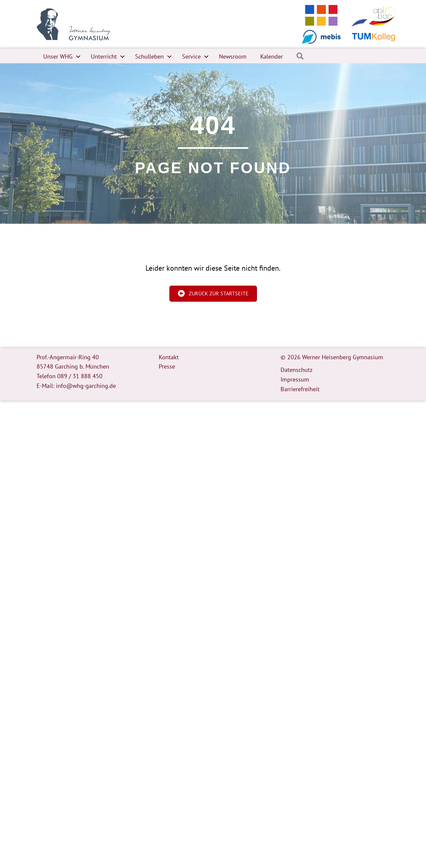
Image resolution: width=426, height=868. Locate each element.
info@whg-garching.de (86, 386)
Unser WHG (58, 56)
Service (191, 56)
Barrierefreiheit (300, 389)
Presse (167, 366)
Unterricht (104, 56)
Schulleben (149, 56)
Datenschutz (297, 370)
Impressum (295, 379)
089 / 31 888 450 (80, 376)
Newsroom (233, 56)
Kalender (272, 56)
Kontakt (169, 357)
